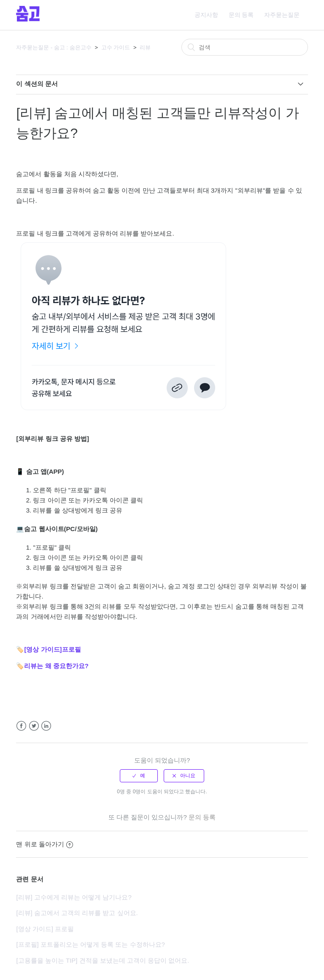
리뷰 (145, 47)
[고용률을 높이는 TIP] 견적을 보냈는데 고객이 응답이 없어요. (103, 960)
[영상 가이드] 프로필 (45, 929)
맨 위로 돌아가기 (44, 844)
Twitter (34, 726)
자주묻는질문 (282, 15)
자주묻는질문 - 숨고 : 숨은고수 (54, 47)
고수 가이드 (116, 47)
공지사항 (206, 15)
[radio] (139, 776)
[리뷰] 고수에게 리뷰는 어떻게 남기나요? (74, 897)
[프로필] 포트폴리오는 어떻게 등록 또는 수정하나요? (90, 944)
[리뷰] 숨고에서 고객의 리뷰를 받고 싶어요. (77, 913)
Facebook (21, 726)
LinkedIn (46, 726)
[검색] (245, 47)
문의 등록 (241, 15)
